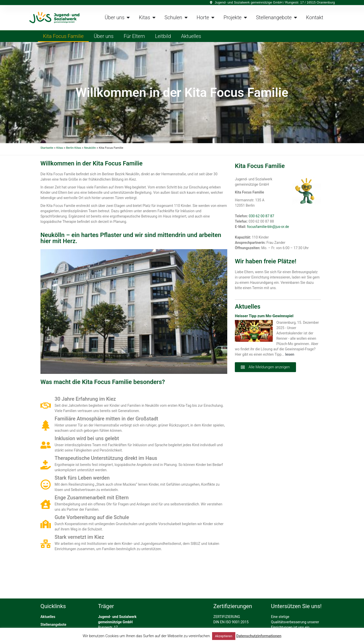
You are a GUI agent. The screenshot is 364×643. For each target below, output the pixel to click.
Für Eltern (134, 36)
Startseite (47, 148)
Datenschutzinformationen (259, 636)
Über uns (104, 36)
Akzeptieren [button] (224, 636)
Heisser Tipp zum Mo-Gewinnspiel (264, 316)
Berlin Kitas (73, 148)
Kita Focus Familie (63, 36)
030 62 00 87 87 (261, 216)
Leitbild (163, 36)
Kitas (60, 148)
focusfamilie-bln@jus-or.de (268, 227)
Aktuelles (191, 36)
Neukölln (90, 148)
